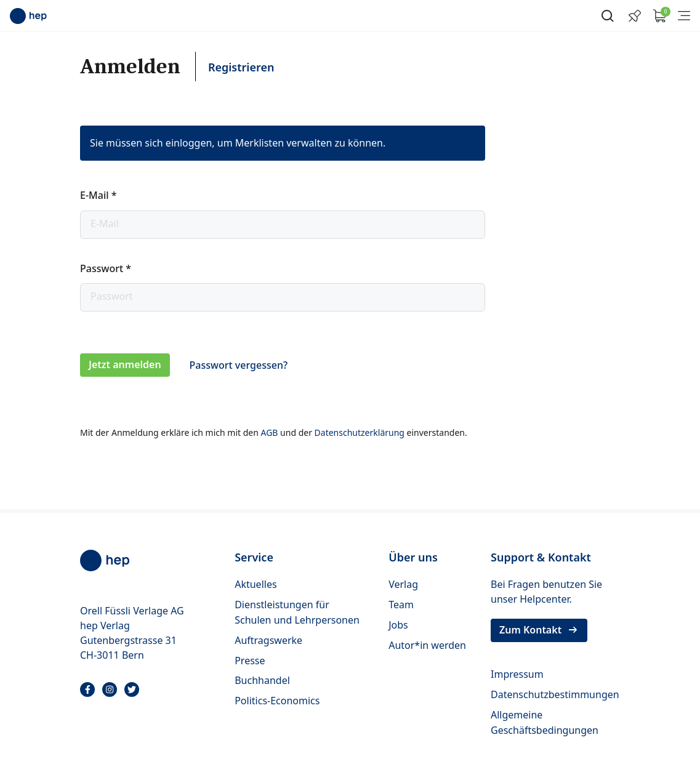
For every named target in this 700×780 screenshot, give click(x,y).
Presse (250, 661)
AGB (270, 432)
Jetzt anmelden (125, 364)
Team (401, 605)
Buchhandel (262, 680)
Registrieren (241, 67)
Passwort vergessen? (239, 365)
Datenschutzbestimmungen (555, 694)
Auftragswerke (268, 640)
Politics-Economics (277, 701)
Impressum (517, 674)
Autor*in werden (427, 645)
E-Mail (98, 195)
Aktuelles (255, 584)
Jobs (398, 625)
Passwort (106, 268)
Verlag (403, 584)
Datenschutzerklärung (361, 432)
